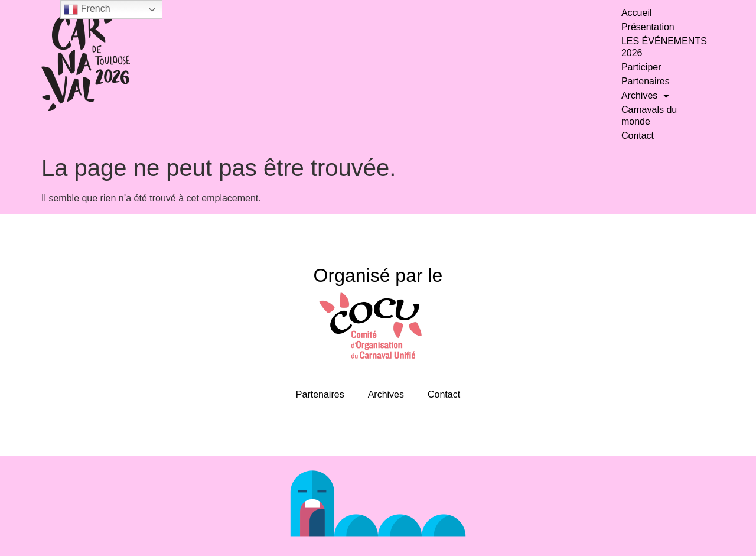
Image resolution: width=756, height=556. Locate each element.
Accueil (637, 13)
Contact (638, 136)
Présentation (648, 27)
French (87, 9)
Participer (641, 67)
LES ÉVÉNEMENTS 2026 (664, 47)
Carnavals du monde (649, 116)
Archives (645, 96)
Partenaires (646, 81)
